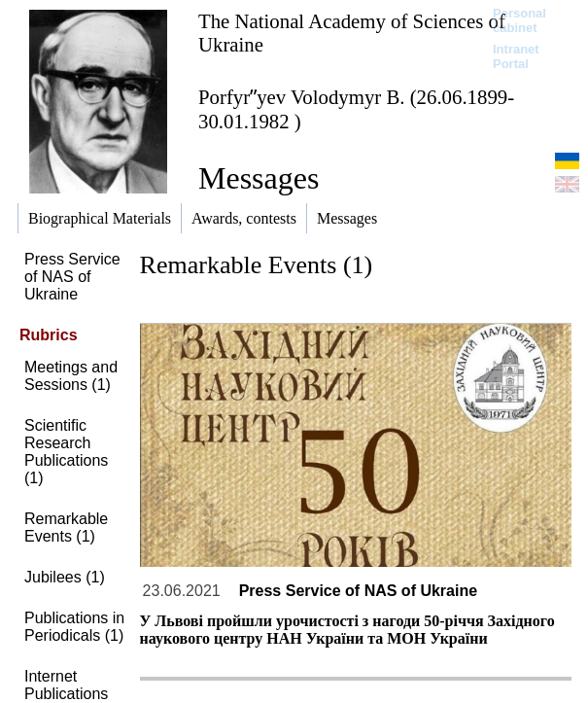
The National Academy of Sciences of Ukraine (352, 33)
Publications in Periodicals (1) (74, 627)
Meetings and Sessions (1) (71, 376)
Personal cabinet (519, 20)
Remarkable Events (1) (66, 527)
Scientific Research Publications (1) (66, 452)
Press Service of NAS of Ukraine (72, 277)
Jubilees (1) (65, 577)
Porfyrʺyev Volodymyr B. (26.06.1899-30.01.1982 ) (356, 109)
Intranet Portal (516, 56)
